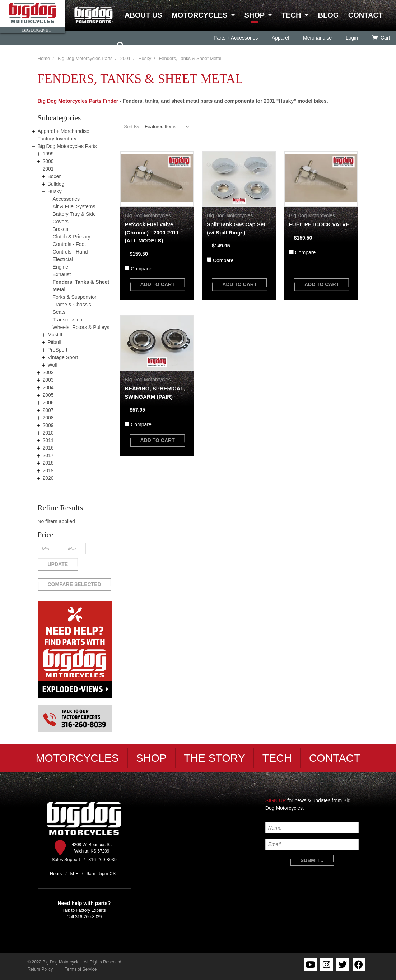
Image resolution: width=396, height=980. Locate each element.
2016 (48, 448)
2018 (48, 463)
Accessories (66, 199)
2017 (48, 455)
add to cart (158, 284)
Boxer (54, 176)
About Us (143, 15)
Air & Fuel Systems (74, 206)
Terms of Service (81, 969)
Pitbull (55, 342)
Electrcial (63, 259)
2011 (48, 440)
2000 (48, 161)
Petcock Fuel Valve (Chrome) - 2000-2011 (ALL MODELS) (152, 232)
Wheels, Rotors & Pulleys (81, 327)
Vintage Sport (63, 357)
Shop (254, 15)
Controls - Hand (70, 252)
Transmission (68, 320)
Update (58, 564)
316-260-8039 (88, 917)
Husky (55, 191)
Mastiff (55, 335)
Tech (291, 15)
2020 (48, 478)
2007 (48, 410)
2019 (48, 470)
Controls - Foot (69, 244)
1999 (48, 154)
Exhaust (62, 274)
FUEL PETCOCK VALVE (319, 224)
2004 (48, 387)
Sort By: (132, 127)
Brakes (61, 229)
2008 (48, 418)
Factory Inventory (57, 139)
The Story (215, 758)
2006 (48, 403)
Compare (141, 269)
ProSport (58, 350)
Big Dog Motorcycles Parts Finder (78, 101)
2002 (48, 372)
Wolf (53, 365)
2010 (48, 433)
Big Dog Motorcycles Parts (85, 58)
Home (44, 58)
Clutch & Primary (72, 237)
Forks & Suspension (75, 297)
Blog (328, 15)
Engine (61, 267)
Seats (59, 312)
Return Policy (40, 969)
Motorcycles (199, 15)
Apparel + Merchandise (64, 131)
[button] (75, 535)
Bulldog (56, 184)
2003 (48, 380)
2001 (48, 169)
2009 (48, 425)
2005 (48, 395)
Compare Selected (74, 584)
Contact (365, 15)
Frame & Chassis (72, 305)
